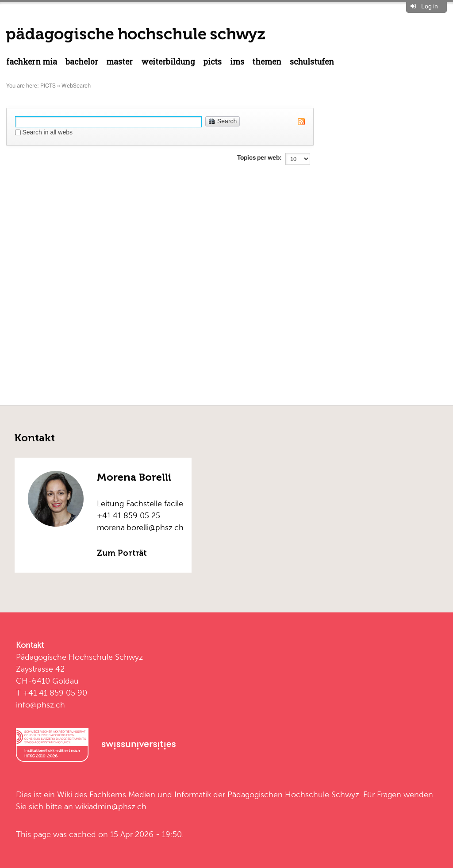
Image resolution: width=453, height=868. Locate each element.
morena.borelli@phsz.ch (140, 527)
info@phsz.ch (40, 705)
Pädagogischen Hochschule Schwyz (293, 794)
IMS (237, 62)
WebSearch (76, 86)
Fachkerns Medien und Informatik (150, 794)
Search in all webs (47, 132)
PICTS (212, 62)
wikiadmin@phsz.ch (111, 806)
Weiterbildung (168, 62)
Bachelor (82, 62)
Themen (267, 62)
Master (119, 62)
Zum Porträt (122, 553)
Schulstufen (312, 62)
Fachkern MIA (32, 62)
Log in (430, 6)
